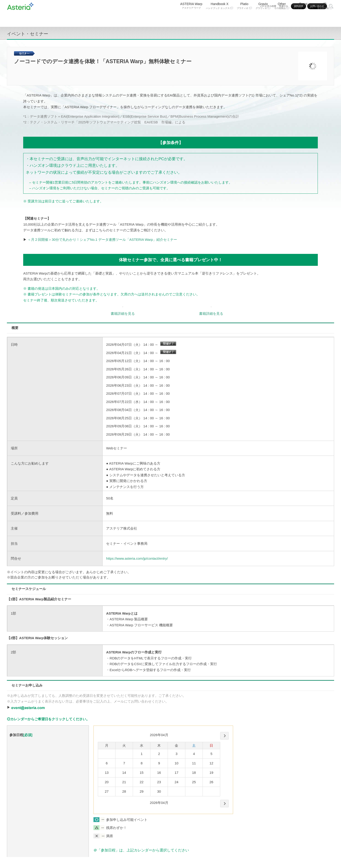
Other (282, 18)
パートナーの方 (268, 6)
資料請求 (299, 6)
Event (303, 18)
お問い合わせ (317, 6)
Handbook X (220, 18)
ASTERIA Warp (191, 18)
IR (325, 18)
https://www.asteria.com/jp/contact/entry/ (137, 558)
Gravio (263, 18)
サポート (284, 6)
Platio (244, 18)
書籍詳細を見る (123, 313)
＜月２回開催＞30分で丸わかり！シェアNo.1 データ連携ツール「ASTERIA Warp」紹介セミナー (102, 240)
